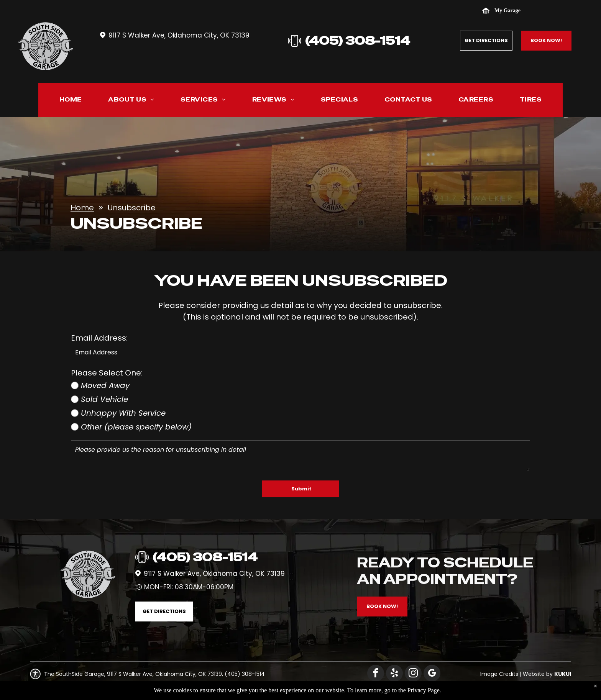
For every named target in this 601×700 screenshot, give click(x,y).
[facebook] (376, 674)
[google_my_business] (432, 674)
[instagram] (413, 674)
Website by (538, 674)
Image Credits (499, 674)
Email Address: (99, 338)
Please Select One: (107, 373)
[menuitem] (71, 101)
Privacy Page (424, 690)
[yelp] (394, 674)
